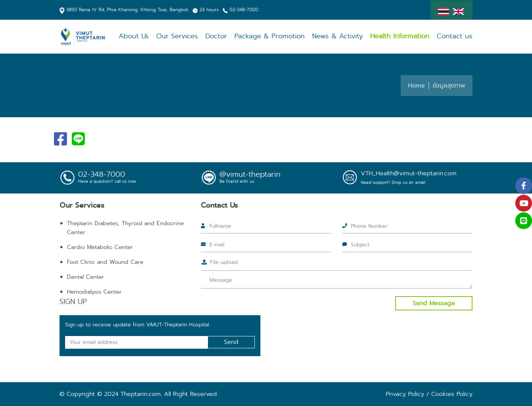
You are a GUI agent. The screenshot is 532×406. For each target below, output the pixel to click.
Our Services (177, 36)
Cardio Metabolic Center (100, 247)
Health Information (400, 36)
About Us (134, 36)
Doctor (216, 36)
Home (416, 85)
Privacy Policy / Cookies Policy (429, 394)
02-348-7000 (244, 9)
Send (231, 342)
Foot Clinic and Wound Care (105, 262)
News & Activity (337, 36)
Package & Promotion (270, 36)
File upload (224, 262)
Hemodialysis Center (94, 292)
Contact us (455, 36)
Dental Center (86, 277)
